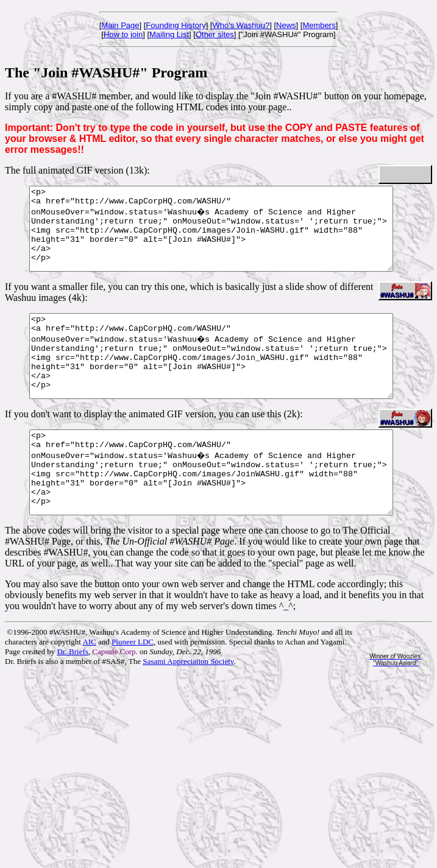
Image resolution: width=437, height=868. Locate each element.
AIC (89, 691)
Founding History (176, 25)
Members (319, 25)
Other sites (215, 34)
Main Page (120, 25)
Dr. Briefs (73, 701)
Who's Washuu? (241, 25)
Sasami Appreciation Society (188, 711)
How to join (123, 34)
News (286, 25)
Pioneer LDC (133, 691)
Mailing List (169, 34)
